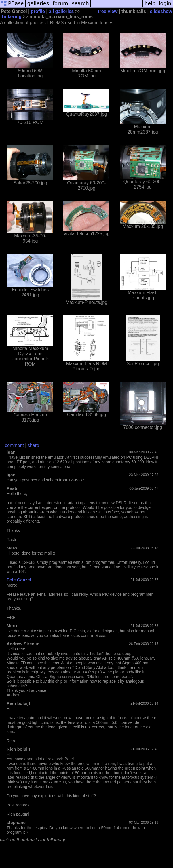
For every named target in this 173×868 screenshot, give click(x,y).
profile (38, 11)
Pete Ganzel (19, 580)
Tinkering (11, 17)
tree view (108, 11)
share (33, 445)
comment (14, 445)
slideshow (161, 11)
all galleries (61, 11)
